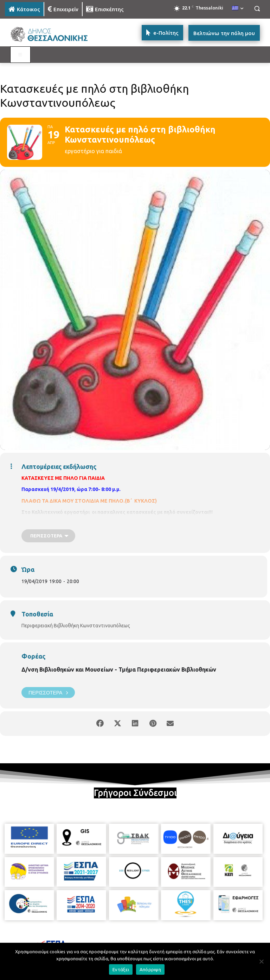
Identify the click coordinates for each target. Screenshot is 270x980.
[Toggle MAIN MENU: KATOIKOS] (20, 55)
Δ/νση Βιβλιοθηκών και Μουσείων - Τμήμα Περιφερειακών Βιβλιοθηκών (119, 669)
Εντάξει (121, 969)
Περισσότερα (48, 692)
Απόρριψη (150, 969)
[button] (257, 9)
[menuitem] (238, 8)
